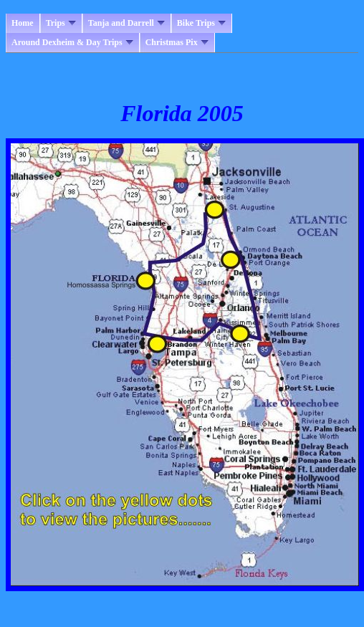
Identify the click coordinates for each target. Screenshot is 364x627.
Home (23, 23)
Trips (61, 23)
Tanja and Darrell (126, 23)
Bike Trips (201, 23)
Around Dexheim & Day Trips (72, 42)
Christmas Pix (177, 42)
